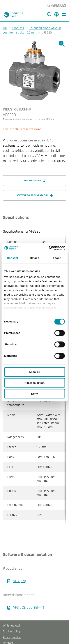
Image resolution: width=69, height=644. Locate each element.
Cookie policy (12, 617)
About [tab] (56, 258)
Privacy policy (12, 623)
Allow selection (34, 383)
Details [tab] (35, 258)
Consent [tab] (12, 258)
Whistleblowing (13, 611)
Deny (34, 394)
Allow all (34, 372)
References (56, 6)
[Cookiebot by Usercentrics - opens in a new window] (49, 248)
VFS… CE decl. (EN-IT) (29, 593)
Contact (8, 628)
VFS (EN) (20, 566)
